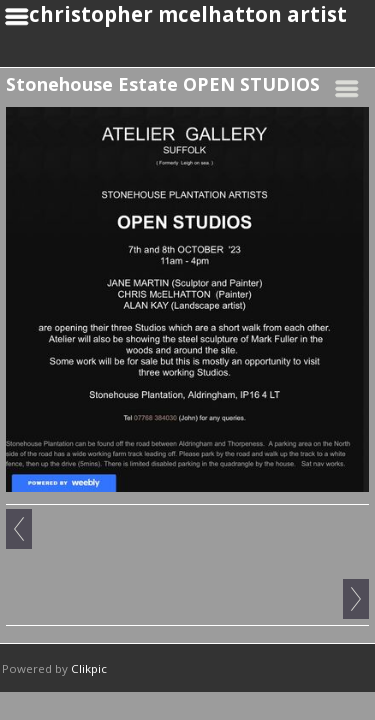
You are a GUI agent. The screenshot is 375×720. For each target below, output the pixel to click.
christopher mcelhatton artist (188, 14)
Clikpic (89, 668)
